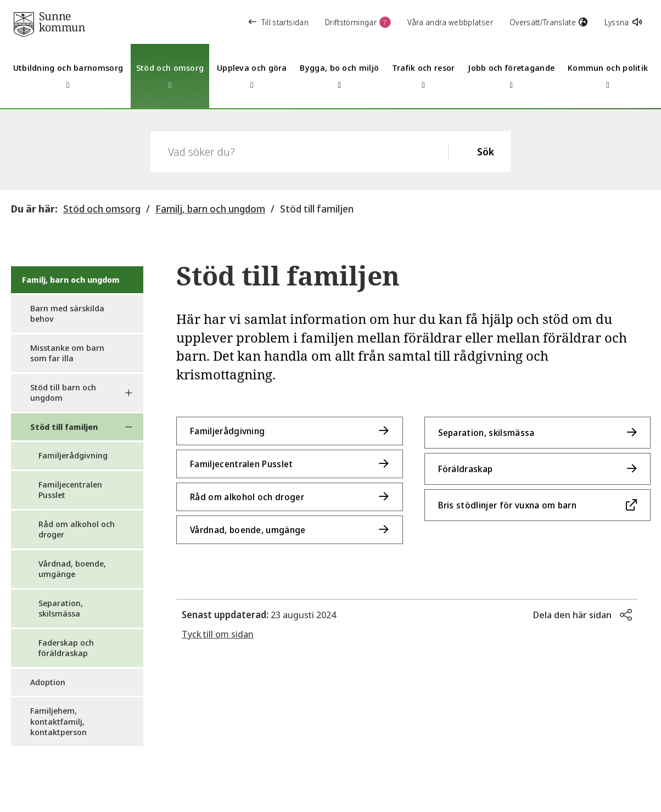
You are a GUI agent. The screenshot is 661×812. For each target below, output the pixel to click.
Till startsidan (279, 22)
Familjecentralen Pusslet (70, 490)
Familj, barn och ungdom (210, 209)
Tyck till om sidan (218, 634)
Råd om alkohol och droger (77, 529)
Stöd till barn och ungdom (63, 393)
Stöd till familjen (317, 209)
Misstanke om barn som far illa (67, 353)
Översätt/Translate (549, 22)
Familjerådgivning (73, 455)
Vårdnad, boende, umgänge (72, 569)
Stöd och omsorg (102, 209)
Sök (486, 152)
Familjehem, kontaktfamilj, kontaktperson (58, 721)
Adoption (48, 682)
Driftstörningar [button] (358, 22)
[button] (582, 615)
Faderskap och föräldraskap (66, 648)
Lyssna (623, 22)
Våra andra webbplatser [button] (450, 22)
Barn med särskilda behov (67, 313)
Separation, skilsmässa (61, 608)
